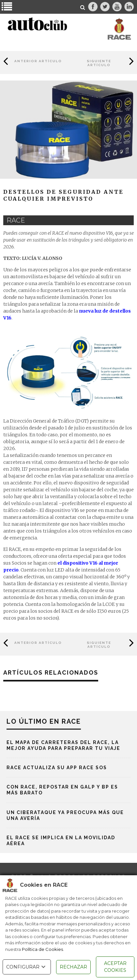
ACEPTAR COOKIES (115, 967)
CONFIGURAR (27, 967)
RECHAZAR (73, 967)
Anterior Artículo (38, 61)
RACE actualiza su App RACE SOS (57, 768)
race (16, 220)
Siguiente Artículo (99, 63)
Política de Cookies (42, 949)
